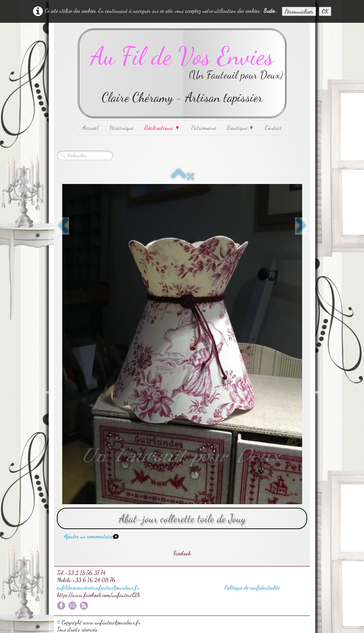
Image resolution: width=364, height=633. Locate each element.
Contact (273, 127)
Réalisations (162, 127)
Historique (121, 127)
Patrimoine (204, 127)
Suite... (271, 10)
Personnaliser (299, 11)
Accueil (90, 127)
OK (325, 11)
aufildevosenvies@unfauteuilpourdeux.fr (98, 587)
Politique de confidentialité (252, 587)
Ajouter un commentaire (89, 536)
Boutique (240, 127)
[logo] (182, 73)
